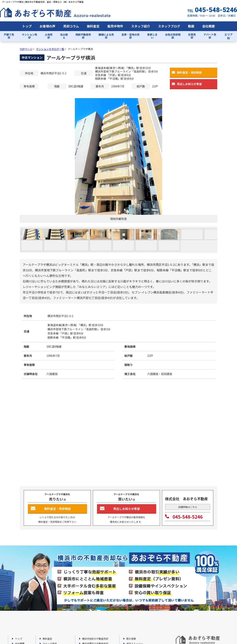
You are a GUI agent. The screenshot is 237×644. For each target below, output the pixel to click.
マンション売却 (29, 36)
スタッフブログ (169, 26)
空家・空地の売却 (130, 36)
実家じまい (152, 36)
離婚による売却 (106, 36)
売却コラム (71, 26)
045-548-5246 (184, 517)
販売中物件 (115, 26)
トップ (27, 26)
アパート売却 (210, 36)
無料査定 (93, 26)
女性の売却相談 (173, 36)
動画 (191, 26)
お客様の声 (47, 26)
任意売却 (192, 36)
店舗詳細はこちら (188, 507)
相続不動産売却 (83, 36)
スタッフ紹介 (141, 26)
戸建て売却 (9, 36)
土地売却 (49, 36)
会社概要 (209, 26)
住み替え (64, 36)
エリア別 (229, 36)
